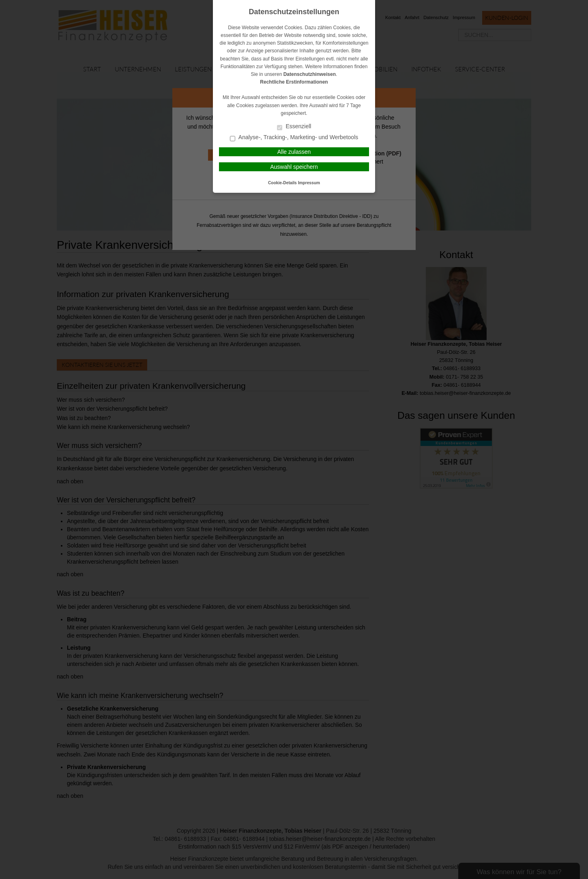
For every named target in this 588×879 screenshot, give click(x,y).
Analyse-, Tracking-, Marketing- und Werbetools (294, 138)
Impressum (309, 183)
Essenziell (294, 127)
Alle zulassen (294, 152)
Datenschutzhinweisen (310, 74)
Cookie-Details (282, 183)
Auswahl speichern (294, 167)
